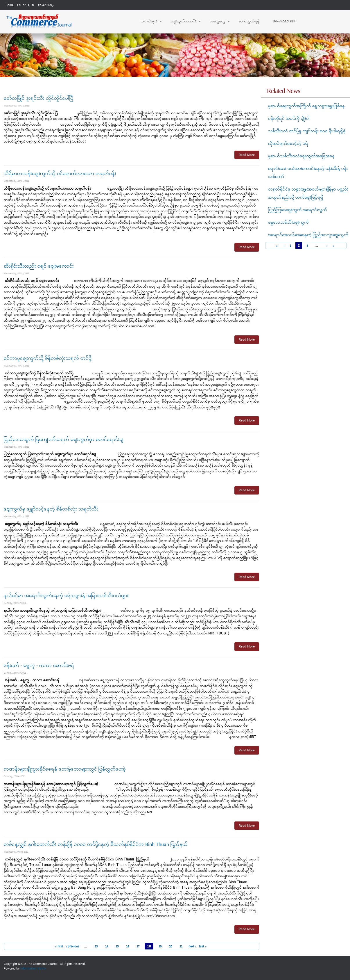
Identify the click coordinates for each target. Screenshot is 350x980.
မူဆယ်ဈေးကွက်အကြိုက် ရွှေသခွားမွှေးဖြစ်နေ (306, 106)
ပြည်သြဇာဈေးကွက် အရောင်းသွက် (298, 210)
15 (117, 947)
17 (138, 947)
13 (96, 947)
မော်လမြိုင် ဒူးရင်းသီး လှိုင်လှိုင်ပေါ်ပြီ (38, 98)
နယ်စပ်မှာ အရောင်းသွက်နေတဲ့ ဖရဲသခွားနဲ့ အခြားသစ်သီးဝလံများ (66, 596)
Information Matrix (33, 969)
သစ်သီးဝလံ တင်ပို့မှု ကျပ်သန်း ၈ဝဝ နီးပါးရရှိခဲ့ (307, 131)
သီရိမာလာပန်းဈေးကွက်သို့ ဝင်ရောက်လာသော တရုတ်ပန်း (60, 174)
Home (9, 5)
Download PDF (284, 21)
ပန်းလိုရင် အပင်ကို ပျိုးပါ (289, 119)
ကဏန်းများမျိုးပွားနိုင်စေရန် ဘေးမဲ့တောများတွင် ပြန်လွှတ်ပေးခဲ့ (65, 769)
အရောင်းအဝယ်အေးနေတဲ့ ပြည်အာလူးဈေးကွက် (308, 235)
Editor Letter (26, 5)
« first (59, 947)
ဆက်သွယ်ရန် (249, 21)
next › (192, 947)
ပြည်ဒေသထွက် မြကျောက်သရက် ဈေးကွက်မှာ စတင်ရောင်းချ (64, 440)
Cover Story (46, 5)
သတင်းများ (148, 22)
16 (128, 947)
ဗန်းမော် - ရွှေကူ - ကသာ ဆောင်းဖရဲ (39, 666)
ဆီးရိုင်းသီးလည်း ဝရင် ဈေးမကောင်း (39, 266)
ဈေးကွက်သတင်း (183, 22)
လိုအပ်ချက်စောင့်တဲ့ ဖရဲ (288, 144)
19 (160, 947)
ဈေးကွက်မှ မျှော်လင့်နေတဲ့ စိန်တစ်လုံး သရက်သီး (51, 509)
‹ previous (73, 947)
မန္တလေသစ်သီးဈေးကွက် (288, 223)
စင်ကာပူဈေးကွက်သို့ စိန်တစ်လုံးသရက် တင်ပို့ (48, 359)
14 (107, 947)
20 (170, 947)
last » (203, 947)
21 (181, 947)
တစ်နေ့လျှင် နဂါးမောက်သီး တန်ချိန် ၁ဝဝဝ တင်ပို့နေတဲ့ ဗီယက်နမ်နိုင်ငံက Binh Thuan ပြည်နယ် (96, 845)
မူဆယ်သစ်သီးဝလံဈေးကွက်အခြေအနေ (301, 156)
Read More (247, 155)
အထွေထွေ (217, 22)
